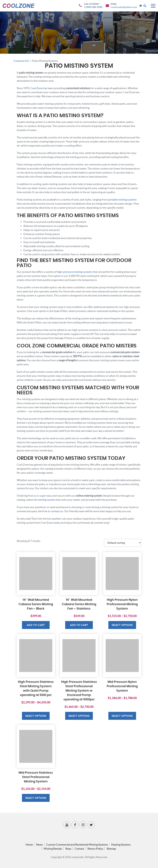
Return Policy (95, 849)
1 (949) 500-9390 (93, 7)
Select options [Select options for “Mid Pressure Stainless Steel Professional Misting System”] (36, 798)
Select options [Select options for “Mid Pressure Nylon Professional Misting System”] (122, 716)
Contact (79, 849)
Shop (68, 849)
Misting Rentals (53, 849)
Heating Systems (121, 845)
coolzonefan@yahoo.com (124, 7)
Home (29, 845)
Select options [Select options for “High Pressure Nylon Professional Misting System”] (122, 625)
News (39, 845)
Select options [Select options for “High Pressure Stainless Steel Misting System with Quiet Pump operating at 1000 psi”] (36, 716)
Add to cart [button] (36, 625)
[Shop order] (123, 543)
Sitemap (111, 849)
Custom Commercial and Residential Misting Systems (77, 845)
